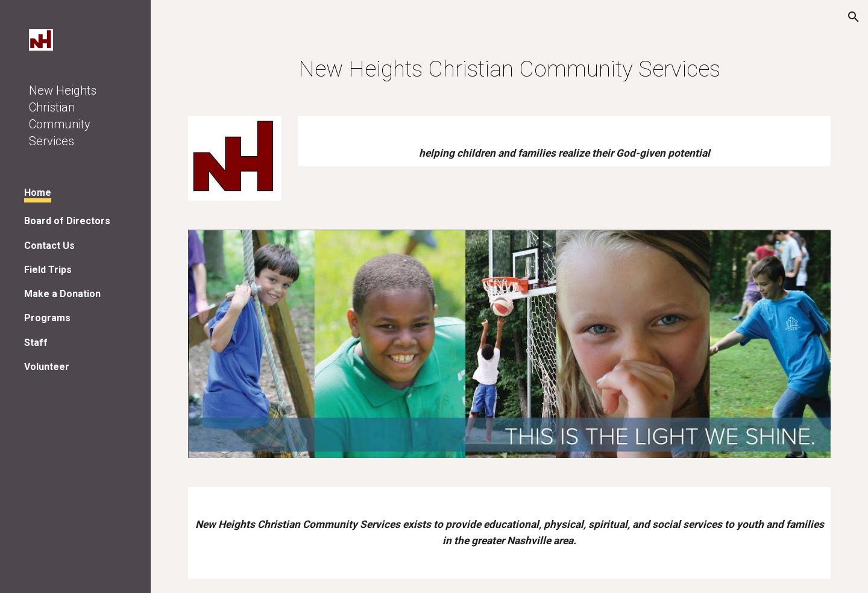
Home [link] (38, 193)
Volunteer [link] (47, 367)
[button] (854, 17)
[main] (510, 69)
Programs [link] (47, 318)
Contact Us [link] (49, 246)
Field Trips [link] (48, 270)
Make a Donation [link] (62, 294)
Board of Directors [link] (67, 221)
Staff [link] (36, 343)
